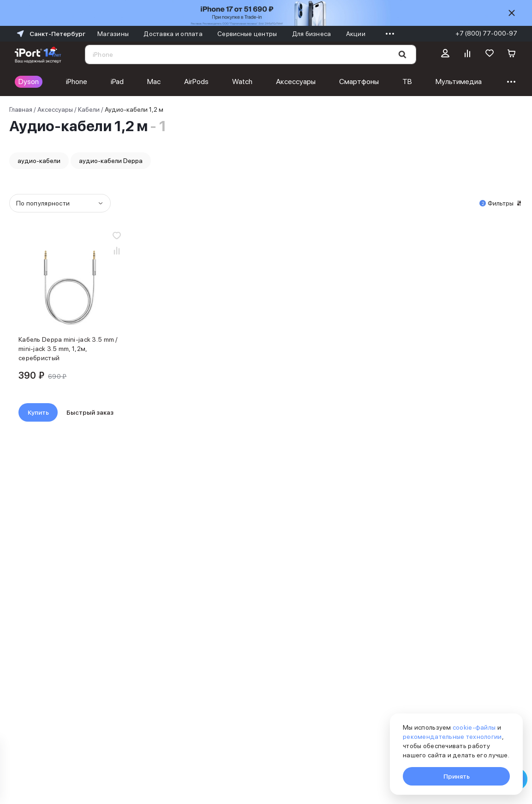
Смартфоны (359, 82)
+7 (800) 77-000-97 (486, 33)
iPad (117, 82)
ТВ (407, 82)
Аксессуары (296, 82)
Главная (21, 109)
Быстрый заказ (90, 412)
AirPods (196, 82)
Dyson (29, 82)
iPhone (77, 82)
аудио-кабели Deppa (111, 161)
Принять (457, 776)
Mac (154, 82)
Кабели (89, 109)
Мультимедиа (459, 82)
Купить (38, 412)
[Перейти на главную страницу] (38, 54)
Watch (242, 82)
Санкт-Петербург (50, 34)
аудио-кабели (39, 161)
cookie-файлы (474, 727)
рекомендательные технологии (452, 737)
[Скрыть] (512, 13)
